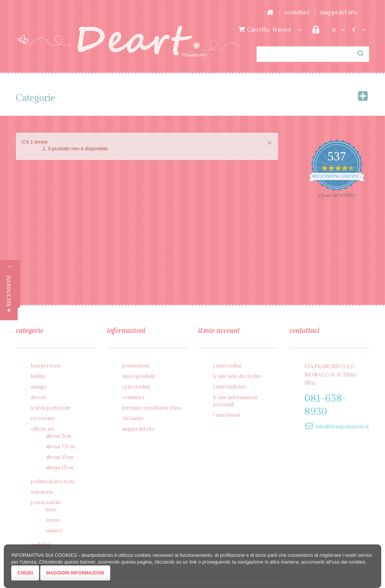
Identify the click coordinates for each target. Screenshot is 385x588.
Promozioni (136, 366)
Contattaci (297, 12)
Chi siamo (133, 418)
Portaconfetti (46, 502)
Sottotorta (42, 492)
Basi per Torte (46, 366)
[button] (9, 294)
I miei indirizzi (230, 387)
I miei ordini (227, 366)
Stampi (38, 387)
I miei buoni (227, 415)
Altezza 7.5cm (60, 446)
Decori (38, 397)
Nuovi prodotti (139, 376)
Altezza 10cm (60, 457)
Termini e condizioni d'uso (152, 408)
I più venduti (136, 387)
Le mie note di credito (237, 376)
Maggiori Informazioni (75, 573)
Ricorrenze (43, 418)
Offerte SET (42, 429)
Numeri (54, 531)
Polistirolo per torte (53, 481)
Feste (51, 509)
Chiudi (25, 573)
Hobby (38, 376)
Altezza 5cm (59, 436)
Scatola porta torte (51, 408)
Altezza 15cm (60, 467)
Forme (53, 520)
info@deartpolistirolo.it (342, 426)
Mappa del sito (339, 12)
